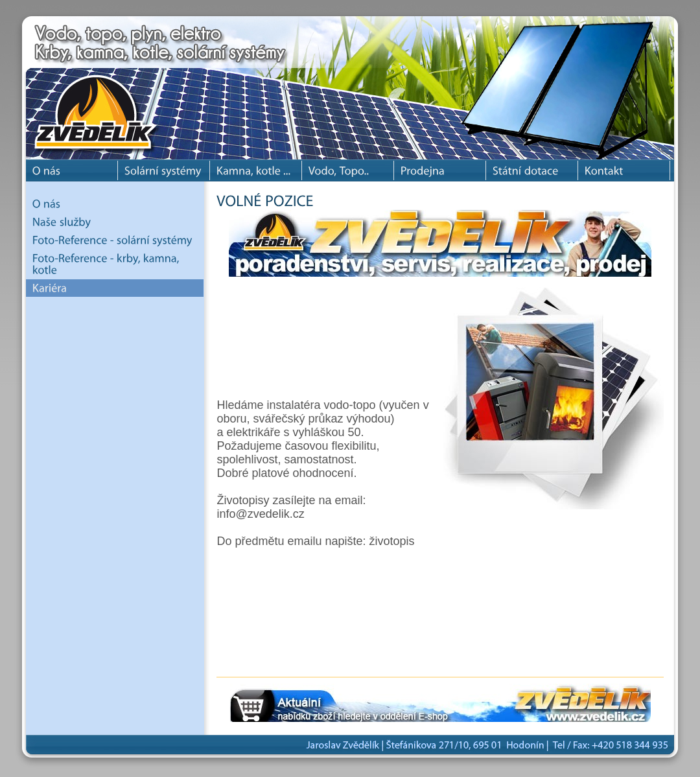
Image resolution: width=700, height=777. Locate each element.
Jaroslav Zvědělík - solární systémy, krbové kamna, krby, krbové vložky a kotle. (104, 84)
